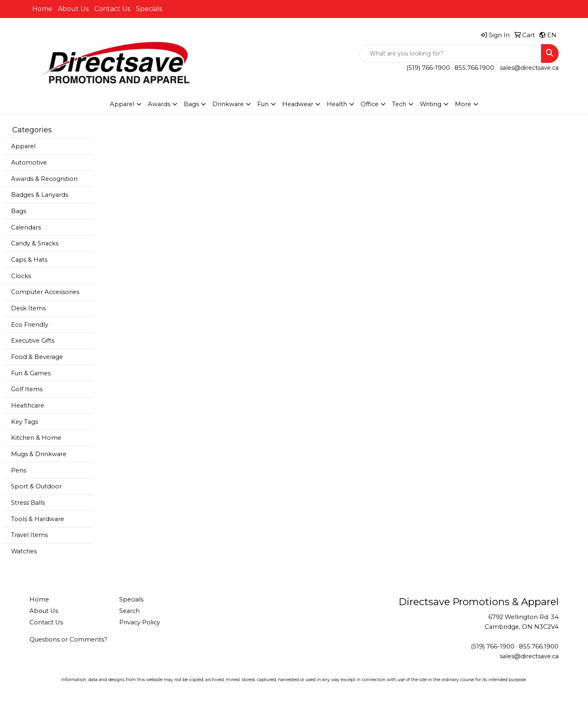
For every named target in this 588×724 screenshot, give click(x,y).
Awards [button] (159, 104)
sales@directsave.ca (529, 68)
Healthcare (28, 405)
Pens (19, 470)
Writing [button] (431, 104)
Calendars (26, 227)
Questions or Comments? (68, 639)
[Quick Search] (450, 53)
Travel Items (29, 535)
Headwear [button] (298, 104)
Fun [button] (263, 104)
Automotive (29, 163)
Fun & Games (31, 373)
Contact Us (112, 9)
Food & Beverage (37, 357)
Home (42, 9)
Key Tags (24, 422)
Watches (24, 551)
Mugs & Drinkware (39, 454)
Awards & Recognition (44, 179)
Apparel (23, 146)
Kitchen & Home (36, 438)
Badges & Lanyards (40, 195)
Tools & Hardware (38, 519)
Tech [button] (399, 104)
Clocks (21, 276)
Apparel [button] (122, 104)
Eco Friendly (30, 325)
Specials (149, 9)
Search (129, 611)
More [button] (463, 104)
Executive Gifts (33, 341)
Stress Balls (28, 503)
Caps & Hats (29, 260)
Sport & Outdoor (36, 486)
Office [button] (370, 104)
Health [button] (337, 104)
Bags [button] (191, 104)
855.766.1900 (474, 68)
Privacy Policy (140, 622)
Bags (19, 211)
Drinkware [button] (228, 104)
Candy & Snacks (35, 243)
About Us (73, 9)
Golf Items (27, 389)
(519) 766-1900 (428, 68)
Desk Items (28, 308)
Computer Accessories (45, 292)
